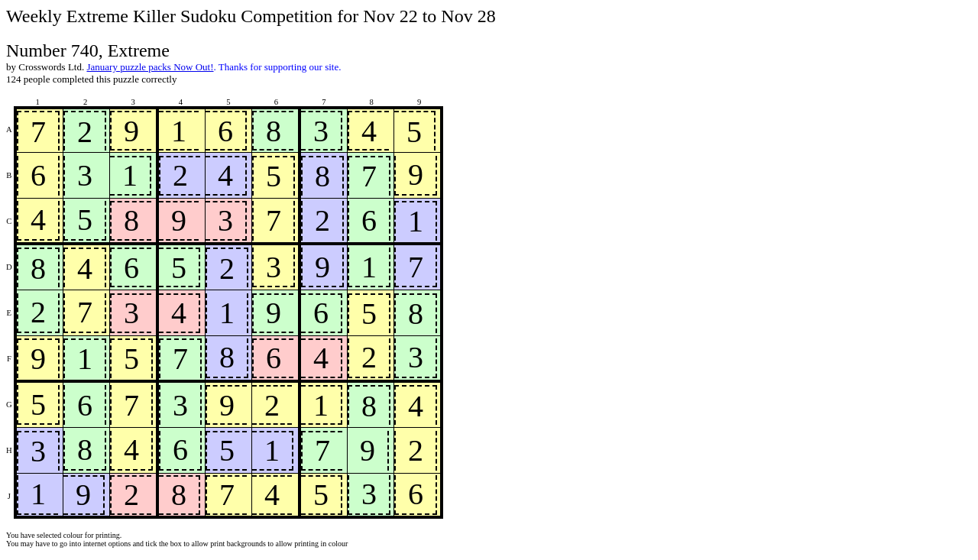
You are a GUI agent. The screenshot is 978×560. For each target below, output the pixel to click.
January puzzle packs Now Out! (150, 67)
